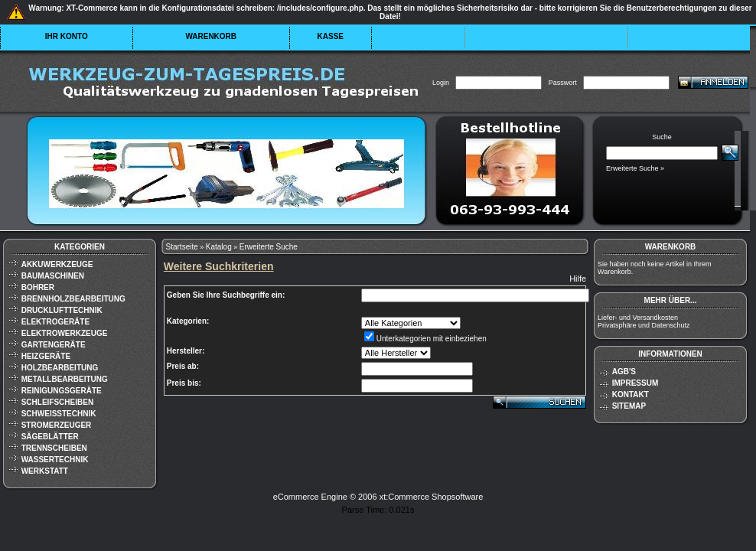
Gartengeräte (54, 345)
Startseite (182, 247)
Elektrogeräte (55, 322)
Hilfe (578, 279)
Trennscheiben (54, 448)
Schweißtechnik (59, 414)
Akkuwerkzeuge (57, 264)
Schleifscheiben (57, 402)
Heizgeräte (46, 356)
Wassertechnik (55, 460)
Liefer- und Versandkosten (638, 318)
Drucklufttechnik (62, 310)
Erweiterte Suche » (635, 168)
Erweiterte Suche (269, 247)
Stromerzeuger (57, 425)
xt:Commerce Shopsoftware (432, 497)
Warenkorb (211, 36)
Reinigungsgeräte (62, 391)
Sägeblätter (50, 437)
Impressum (635, 383)
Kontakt (631, 395)
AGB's (624, 372)
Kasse (331, 36)
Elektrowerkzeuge (65, 333)
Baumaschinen (53, 276)
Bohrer (38, 287)
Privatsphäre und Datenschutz (644, 325)
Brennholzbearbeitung (73, 299)
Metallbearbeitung (65, 379)
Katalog (219, 247)
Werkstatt (45, 471)
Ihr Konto (67, 36)
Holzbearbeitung (60, 368)
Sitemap (629, 406)
